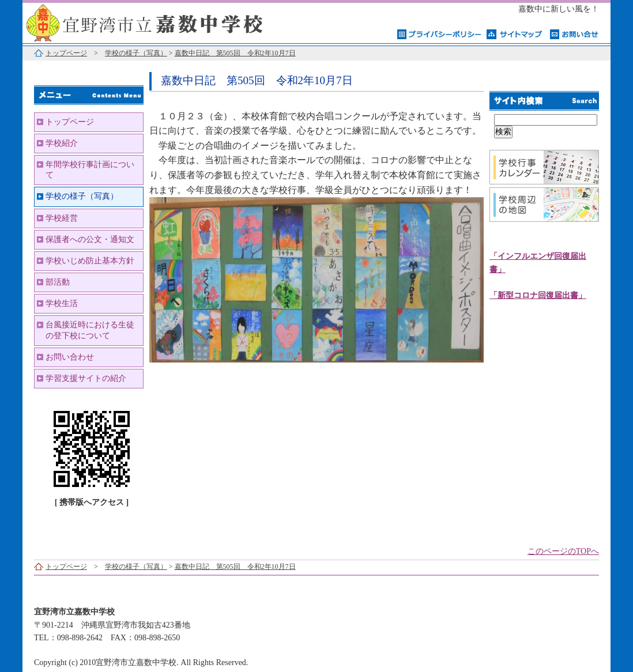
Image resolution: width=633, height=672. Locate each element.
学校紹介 (62, 143)
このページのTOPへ (563, 551)
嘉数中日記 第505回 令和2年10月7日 (235, 53)
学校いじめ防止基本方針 (90, 261)
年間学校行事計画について (90, 170)
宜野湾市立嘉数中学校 (167, 22)
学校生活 (62, 303)
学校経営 (62, 218)
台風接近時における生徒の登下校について (90, 330)
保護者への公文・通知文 (90, 239)
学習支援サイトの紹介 (86, 378)
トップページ (66, 53)
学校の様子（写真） (136, 53)
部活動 (58, 282)
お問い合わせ (70, 357)
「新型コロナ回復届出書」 (538, 295)
